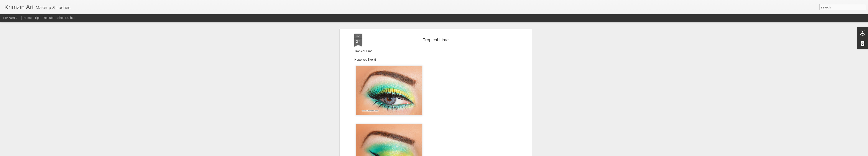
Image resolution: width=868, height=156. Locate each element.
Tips (38, 18)
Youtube (49, 18)
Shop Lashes (66, 18)
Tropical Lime (436, 28)
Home (27, 18)
